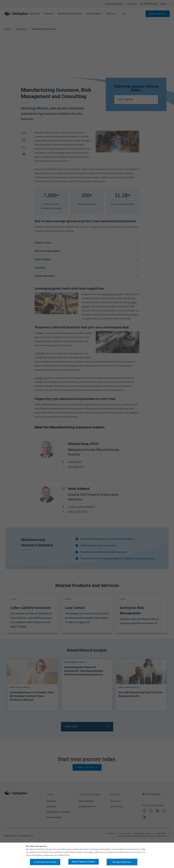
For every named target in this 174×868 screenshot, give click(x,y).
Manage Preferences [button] (122, 862)
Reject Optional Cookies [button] (84, 862)
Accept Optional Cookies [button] (45, 862)
